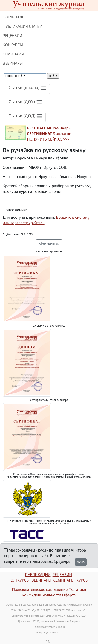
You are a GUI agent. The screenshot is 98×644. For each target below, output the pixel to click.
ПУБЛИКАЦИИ (38, 575)
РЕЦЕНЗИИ (13, 36)
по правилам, (62, 550)
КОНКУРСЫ (13, 45)
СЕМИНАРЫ (13, 54)
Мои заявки (49, 244)
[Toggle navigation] (28, 89)
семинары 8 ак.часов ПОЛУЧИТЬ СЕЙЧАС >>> (49, 134)
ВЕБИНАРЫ (13, 63)
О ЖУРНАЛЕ (13, 17)
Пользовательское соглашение (40, 589)
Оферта (69, 595)
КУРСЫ (82, 580)
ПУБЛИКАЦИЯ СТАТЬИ (22, 26)
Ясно (81, 562)
